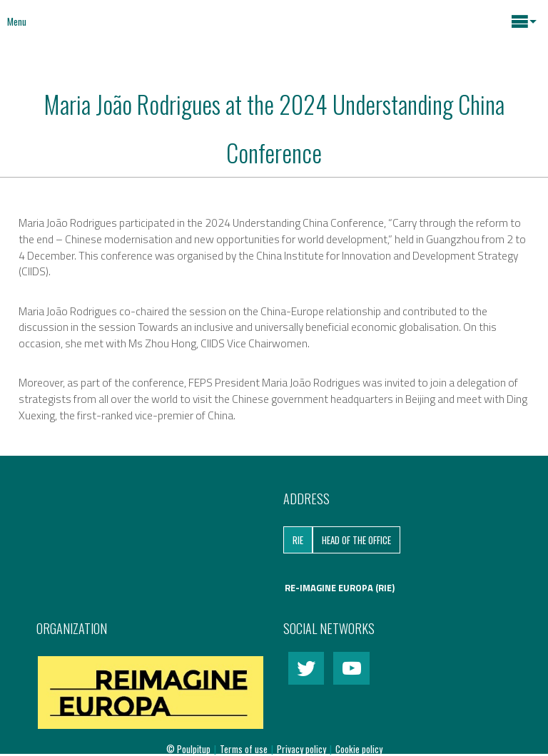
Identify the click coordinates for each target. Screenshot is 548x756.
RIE (298, 540)
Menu (17, 21)
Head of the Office (356, 540)
